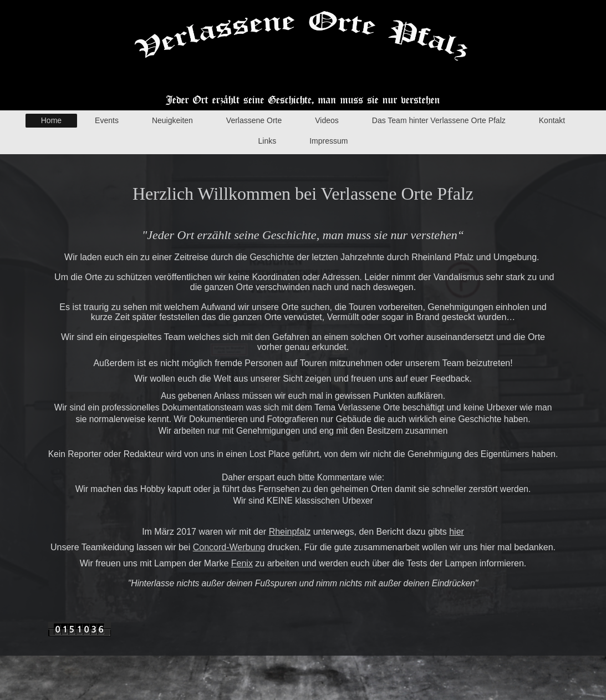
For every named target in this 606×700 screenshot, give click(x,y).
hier (457, 532)
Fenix (242, 563)
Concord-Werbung (229, 547)
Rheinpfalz (290, 532)
